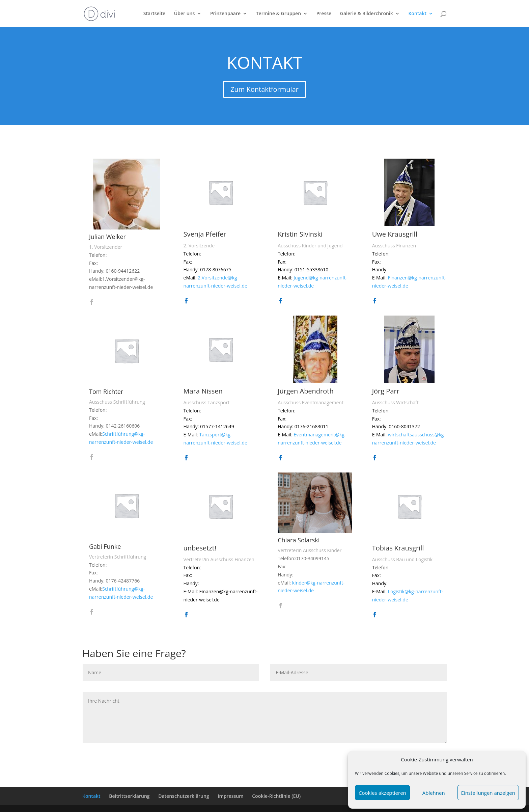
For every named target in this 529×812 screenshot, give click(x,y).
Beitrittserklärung (129, 796)
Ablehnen (434, 793)
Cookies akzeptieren (382, 793)
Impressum (230, 796)
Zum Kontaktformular (264, 89)
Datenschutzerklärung (184, 796)
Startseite (154, 14)
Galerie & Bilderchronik (367, 14)
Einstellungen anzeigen (488, 793)
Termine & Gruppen (279, 14)
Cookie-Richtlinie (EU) (276, 796)
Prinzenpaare (225, 14)
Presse (324, 14)
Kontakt (417, 14)
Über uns (184, 14)
